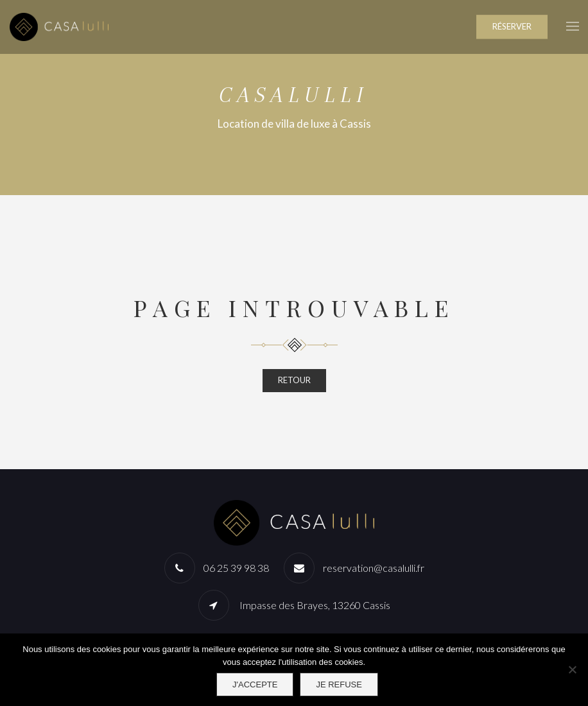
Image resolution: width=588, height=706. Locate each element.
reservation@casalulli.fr (374, 568)
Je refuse (339, 684)
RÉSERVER (512, 26)
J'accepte (255, 684)
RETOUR (294, 380)
